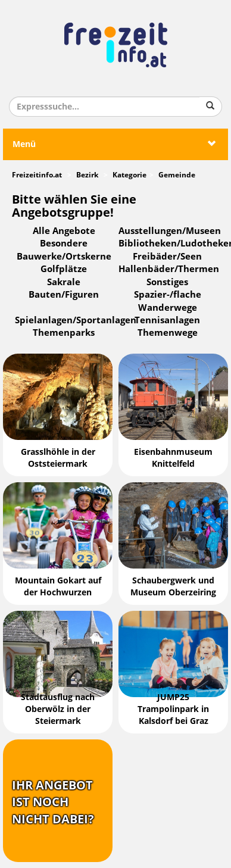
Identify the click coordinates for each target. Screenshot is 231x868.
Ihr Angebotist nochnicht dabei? (53, 802)
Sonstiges (167, 282)
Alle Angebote (64, 231)
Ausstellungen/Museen (170, 231)
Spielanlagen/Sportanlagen (76, 320)
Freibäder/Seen (167, 257)
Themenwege (168, 333)
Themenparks (64, 333)
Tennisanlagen (167, 320)
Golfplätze (64, 269)
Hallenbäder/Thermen (169, 269)
